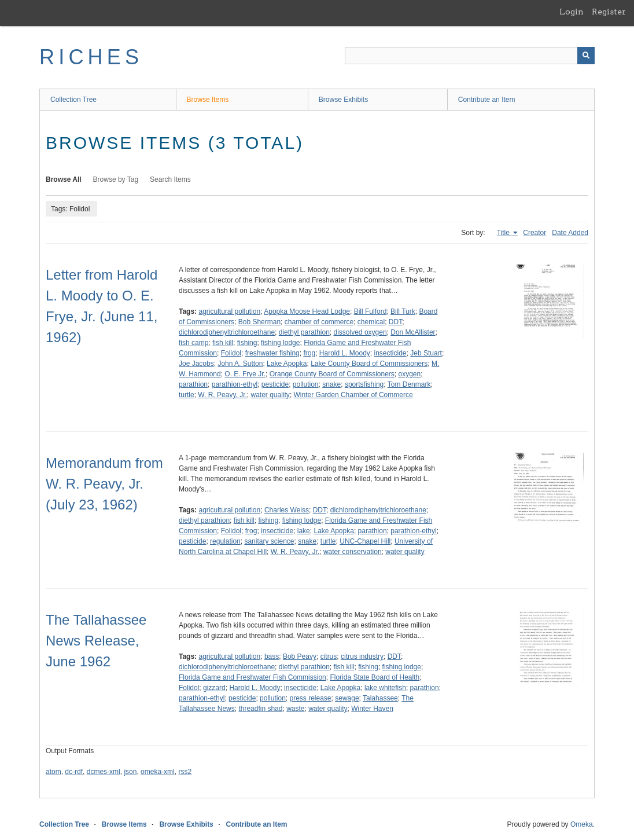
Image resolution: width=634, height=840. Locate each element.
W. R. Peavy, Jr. (222, 395)
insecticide (390, 353)
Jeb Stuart (426, 353)
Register (609, 12)
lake (304, 531)
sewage (347, 698)
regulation (225, 541)
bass (272, 656)
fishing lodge (280, 343)
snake (331, 384)
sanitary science (269, 541)
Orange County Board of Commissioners (332, 374)
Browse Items (208, 100)
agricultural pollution (229, 311)
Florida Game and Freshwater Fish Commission (253, 677)
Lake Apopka (287, 364)
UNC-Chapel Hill (365, 541)
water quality (270, 395)
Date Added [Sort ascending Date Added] (570, 233)
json (130, 772)
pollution (306, 384)
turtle (187, 395)
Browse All (64, 179)
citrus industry (362, 656)
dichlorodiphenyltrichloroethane (227, 332)
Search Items (170, 179)
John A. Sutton (240, 364)
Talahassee (380, 698)
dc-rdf (74, 772)
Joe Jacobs (196, 364)
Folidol (231, 353)
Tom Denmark (409, 384)
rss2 (185, 772)
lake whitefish (385, 688)
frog (309, 353)
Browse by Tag (116, 179)
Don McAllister (413, 332)
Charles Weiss (287, 510)
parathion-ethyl (235, 384)
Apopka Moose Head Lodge (307, 311)
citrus (329, 656)
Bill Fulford (371, 311)
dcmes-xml (104, 772)
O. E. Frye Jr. (245, 374)
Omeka (582, 824)
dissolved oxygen (360, 332)
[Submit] (586, 56)
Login (572, 12)
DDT (395, 322)
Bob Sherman (259, 322)
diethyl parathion (304, 332)
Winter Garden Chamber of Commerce (353, 395)
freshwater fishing (272, 353)
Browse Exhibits (343, 100)
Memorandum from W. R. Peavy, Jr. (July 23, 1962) (104, 484)
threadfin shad (260, 709)
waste (295, 709)
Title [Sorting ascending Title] (504, 233)
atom (54, 772)
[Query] (470, 56)
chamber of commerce (319, 322)
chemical (371, 322)
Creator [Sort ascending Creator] (535, 233)
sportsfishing (364, 384)
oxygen (409, 374)
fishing (247, 343)
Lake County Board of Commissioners (369, 364)
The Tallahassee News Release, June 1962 (96, 641)
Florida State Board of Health (375, 677)
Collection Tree (73, 100)
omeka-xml (158, 772)
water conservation (353, 552)
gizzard (214, 688)
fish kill (223, 343)
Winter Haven (372, 709)
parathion (193, 384)
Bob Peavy (300, 656)
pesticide (275, 384)
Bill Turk (403, 311)
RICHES (91, 57)
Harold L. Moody (345, 353)
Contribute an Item (487, 100)
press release (310, 698)
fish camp (193, 343)
